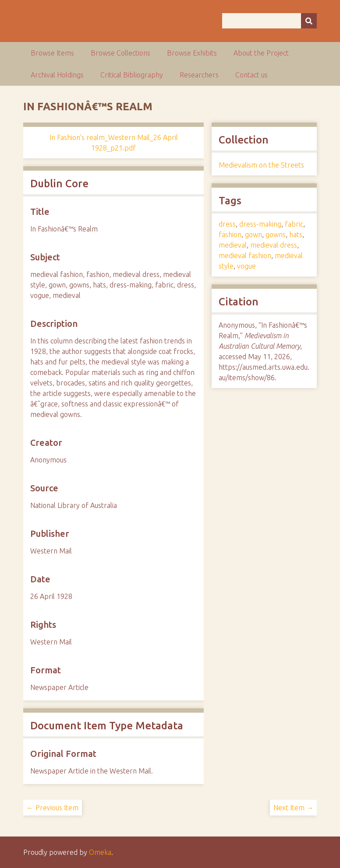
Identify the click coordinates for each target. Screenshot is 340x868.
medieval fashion (245, 255)
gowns (276, 234)
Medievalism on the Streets (261, 165)
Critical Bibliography (132, 75)
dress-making (260, 224)
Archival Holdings (57, 75)
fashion (230, 234)
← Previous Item (53, 808)
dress (227, 224)
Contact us (251, 75)
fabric (294, 224)
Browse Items (52, 53)
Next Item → (293, 808)
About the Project (261, 53)
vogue (246, 266)
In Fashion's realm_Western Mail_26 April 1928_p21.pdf (114, 143)
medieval (233, 245)
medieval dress (274, 245)
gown (253, 234)
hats (296, 234)
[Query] (269, 21)
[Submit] (309, 21)
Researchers (199, 75)
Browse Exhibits (192, 53)
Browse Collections (120, 53)
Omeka (100, 852)
